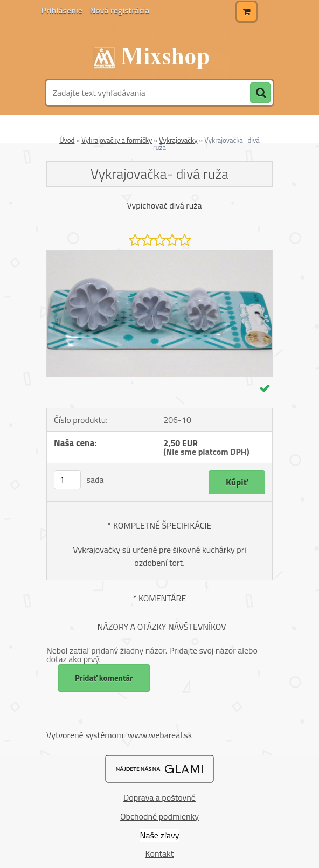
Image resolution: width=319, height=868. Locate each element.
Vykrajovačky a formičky (117, 140)
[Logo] (158, 52)
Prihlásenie (63, 10)
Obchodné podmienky (159, 816)
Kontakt (160, 853)
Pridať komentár (104, 678)
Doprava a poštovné (159, 797)
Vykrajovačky (178, 140)
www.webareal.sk (160, 735)
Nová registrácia (119, 10)
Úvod (67, 140)
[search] (260, 93)
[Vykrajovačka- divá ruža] (159, 255)
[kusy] (67, 480)
